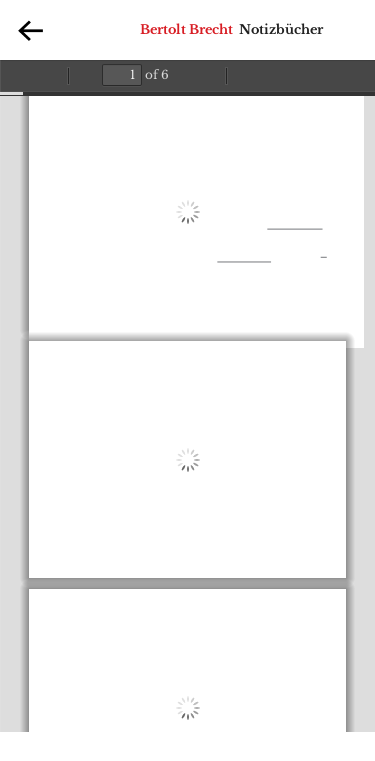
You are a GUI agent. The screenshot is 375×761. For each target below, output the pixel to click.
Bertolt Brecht (186, 29)
